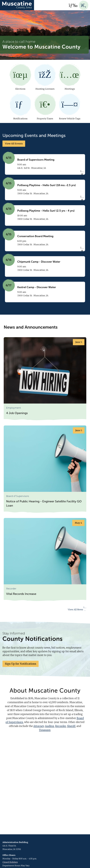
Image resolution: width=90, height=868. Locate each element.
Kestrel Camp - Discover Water (37, 287)
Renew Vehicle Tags (70, 107)
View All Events (14, 144)
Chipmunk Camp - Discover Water (39, 262)
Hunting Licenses (45, 77)
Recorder (61, 726)
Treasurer (45, 730)
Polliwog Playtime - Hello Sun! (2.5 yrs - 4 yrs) (46, 211)
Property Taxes (45, 107)
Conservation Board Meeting (35, 236)
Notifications (20, 107)
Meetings (70, 77)
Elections (20, 77)
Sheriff (71, 726)
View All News (77, 610)
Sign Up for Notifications (21, 664)
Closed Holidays (10, 862)
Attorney (39, 726)
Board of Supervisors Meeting (36, 160)
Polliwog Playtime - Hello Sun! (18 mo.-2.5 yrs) (47, 185)
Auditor (50, 726)
